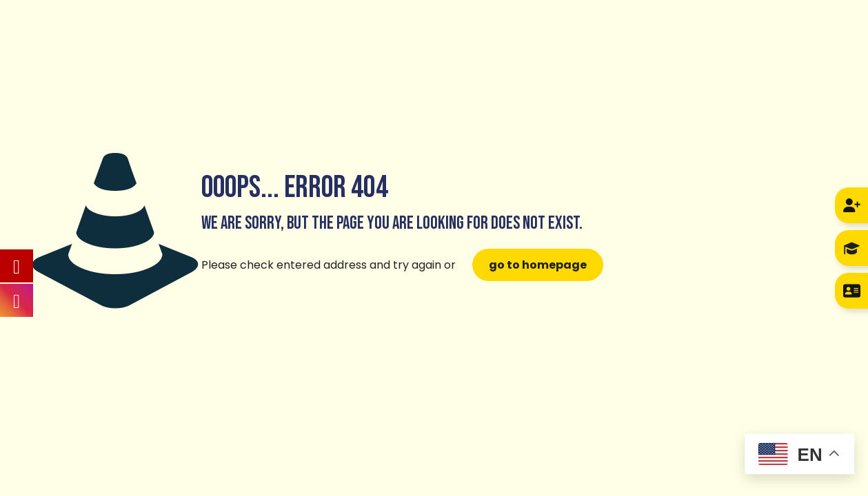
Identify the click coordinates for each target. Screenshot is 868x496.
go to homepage (538, 265)
